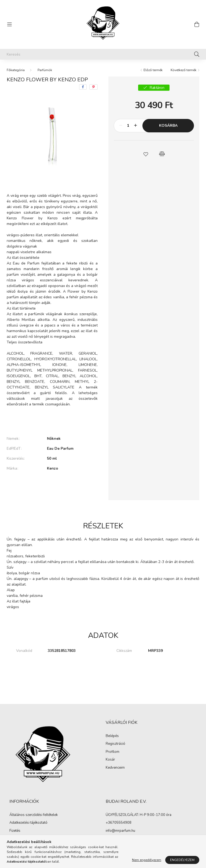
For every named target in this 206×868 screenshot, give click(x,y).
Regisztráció (115, 744)
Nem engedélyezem (147, 860)
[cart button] (197, 24)
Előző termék (153, 70)
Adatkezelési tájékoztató (28, 823)
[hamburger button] (9, 24)
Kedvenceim (115, 768)
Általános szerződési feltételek (34, 815)
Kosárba (168, 126)
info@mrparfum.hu (120, 831)
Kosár (110, 760)
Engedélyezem (182, 860)
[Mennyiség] (128, 126)
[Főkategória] (16, 70)
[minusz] (121, 126)
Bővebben (52, 420)
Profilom (113, 752)
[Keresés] (103, 54)
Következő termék (183, 70)
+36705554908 (119, 823)
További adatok (52, 487)
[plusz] (135, 126)
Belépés (112, 736)
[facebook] (83, 87)
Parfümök (45, 70)
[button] (146, 154)
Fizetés (15, 831)
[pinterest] (93, 87)
